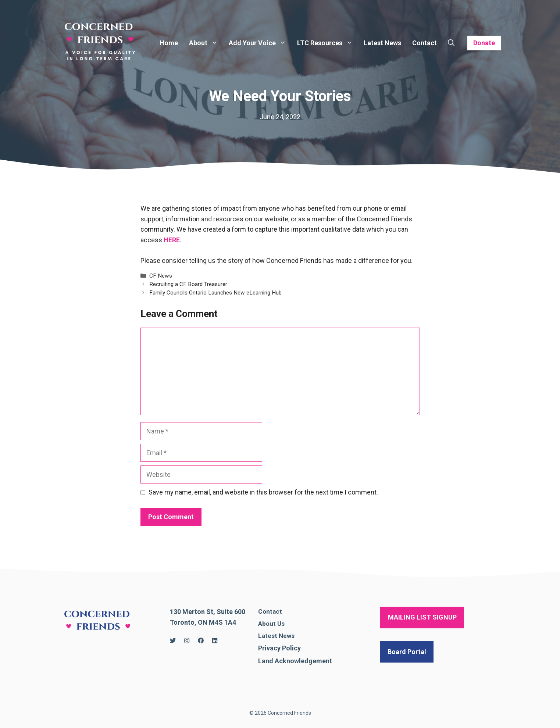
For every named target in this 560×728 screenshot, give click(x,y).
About (206, 43)
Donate (484, 43)
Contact (425, 43)
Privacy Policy (279, 648)
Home (169, 43)
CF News (161, 276)
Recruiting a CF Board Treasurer (188, 284)
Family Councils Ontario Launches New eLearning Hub (215, 293)
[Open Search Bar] (451, 43)
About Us (271, 624)
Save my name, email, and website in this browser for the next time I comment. (263, 492)
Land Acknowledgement (295, 661)
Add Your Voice (260, 43)
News (287, 636)
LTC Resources (328, 43)
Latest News (382, 43)
